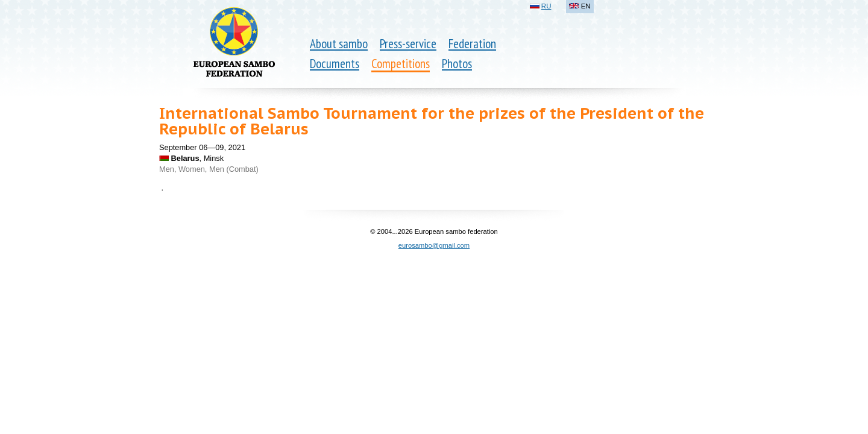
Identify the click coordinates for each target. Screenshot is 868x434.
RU (546, 6)
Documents (335, 64)
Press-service (408, 44)
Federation (472, 44)
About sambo (339, 44)
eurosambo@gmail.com (434, 245)
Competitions (401, 64)
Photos (457, 64)
